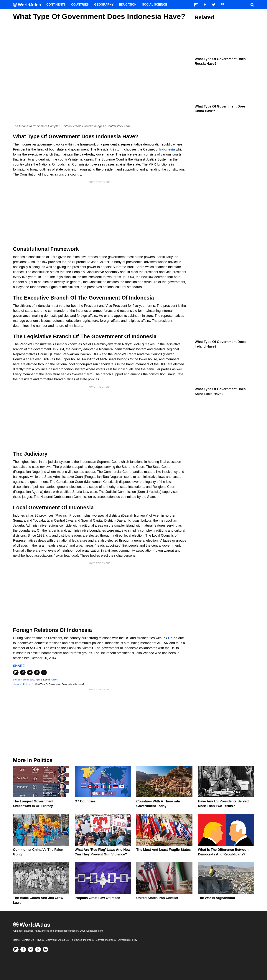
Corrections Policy (106, 940)
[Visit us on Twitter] (31, 949)
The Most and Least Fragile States (163, 850)
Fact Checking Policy (82, 940)
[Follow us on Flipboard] (16, 949)
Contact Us (28, 940)
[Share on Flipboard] (16, 672)
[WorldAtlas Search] (252, 5)
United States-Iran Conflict (157, 898)
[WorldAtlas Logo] (28, 5)
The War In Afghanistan (217, 898)
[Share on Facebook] (23, 672)
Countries (80, 5)
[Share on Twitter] (30, 672)
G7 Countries (85, 801)
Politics (54, 680)
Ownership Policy (127, 940)
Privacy (40, 940)
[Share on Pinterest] (37, 672)
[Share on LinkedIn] (44, 672)
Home (16, 940)
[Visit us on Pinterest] (38, 949)
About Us (64, 940)
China (173, 638)
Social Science (155, 5)
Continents (56, 5)
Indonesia (167, 149)
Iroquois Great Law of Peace (97, 898)
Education (128, 5)
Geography (104, 5)
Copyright (51, 940)
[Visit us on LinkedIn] (45, 949)
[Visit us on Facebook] (23, 949)
